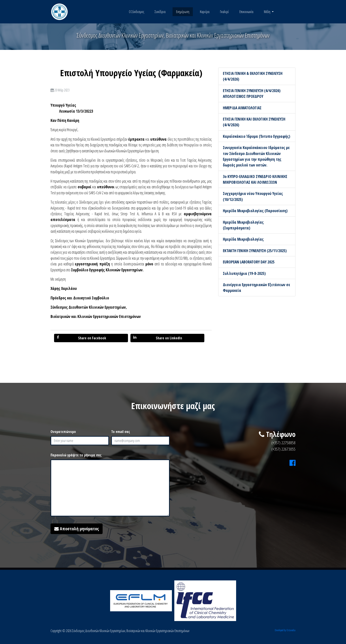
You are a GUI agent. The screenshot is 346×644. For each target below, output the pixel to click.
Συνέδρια (160, 12)
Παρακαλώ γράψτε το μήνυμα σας (76, 455)
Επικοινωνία (246, 12)
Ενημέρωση (183, 12)
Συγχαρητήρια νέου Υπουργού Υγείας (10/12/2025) (253, 196)
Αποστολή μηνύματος (77, 529)
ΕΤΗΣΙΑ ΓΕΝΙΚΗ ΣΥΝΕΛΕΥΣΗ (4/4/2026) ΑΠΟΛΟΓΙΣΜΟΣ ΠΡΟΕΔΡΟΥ (252, 93)
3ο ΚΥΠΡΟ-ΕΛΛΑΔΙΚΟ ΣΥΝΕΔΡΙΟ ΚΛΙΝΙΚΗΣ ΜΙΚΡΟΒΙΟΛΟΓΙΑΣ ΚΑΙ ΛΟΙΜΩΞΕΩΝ (255, 179)
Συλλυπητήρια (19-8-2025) (244, 273)
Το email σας (121, 432)
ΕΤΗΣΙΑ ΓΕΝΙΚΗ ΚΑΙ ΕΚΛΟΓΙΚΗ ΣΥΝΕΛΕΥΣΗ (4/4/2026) (254, 122)
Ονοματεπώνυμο (63, 432)
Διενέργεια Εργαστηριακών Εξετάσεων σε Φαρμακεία (257, 287)
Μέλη (267, 12)
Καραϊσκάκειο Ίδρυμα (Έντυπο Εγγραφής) (257, 136)
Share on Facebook (82, 338)
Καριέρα (205, 12)
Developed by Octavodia (285, 630)
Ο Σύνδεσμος (136, 12)
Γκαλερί (224, 12)
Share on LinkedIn (158, 338)
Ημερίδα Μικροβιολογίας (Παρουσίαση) (255, 211)
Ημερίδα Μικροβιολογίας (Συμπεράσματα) (243, 225)
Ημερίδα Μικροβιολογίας (243, 239)
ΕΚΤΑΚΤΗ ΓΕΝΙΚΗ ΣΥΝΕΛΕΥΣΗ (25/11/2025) (255, 251)
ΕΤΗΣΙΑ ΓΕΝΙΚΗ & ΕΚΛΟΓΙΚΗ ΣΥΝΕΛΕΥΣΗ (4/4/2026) (253, 76)
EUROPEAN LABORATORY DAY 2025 (249, 262)
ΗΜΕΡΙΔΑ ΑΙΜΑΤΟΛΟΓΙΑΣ (242, 108)
